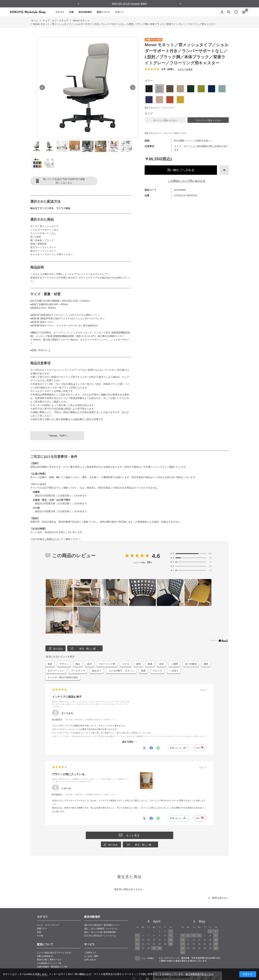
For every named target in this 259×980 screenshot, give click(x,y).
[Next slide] (180, 4)
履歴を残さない (220, 898)
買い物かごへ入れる (181, 170)
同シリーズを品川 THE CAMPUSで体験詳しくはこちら (64, 181)
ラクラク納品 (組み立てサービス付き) (54, 953)
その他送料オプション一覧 (49, 963)
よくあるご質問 (91, 956)
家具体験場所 (85, 12)
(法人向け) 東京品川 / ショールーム (100, 936)
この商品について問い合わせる (187, 181)
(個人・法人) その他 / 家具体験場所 (100, 932)
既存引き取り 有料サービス (49, 960)
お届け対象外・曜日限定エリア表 (52, 967)
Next (133, 88)
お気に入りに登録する (224, 170)
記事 (71, 12)
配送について (103, 12)
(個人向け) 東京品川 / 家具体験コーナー (102, 925)
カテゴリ (60, 12)
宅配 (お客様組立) (45, 956)
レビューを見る (185, 69)
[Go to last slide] (79, 4)
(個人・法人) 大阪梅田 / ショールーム (101, 929)
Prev (42, 88)
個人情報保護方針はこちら (200, 974)
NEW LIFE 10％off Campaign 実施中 (129, 4)
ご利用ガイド (51, 539)
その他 (40, 936)
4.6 (156, 556)
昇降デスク (42, 929)
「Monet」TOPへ (57, 436)
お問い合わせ (90, 960)
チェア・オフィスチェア (48, 925)
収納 (39, 932)
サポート (119, 12)
